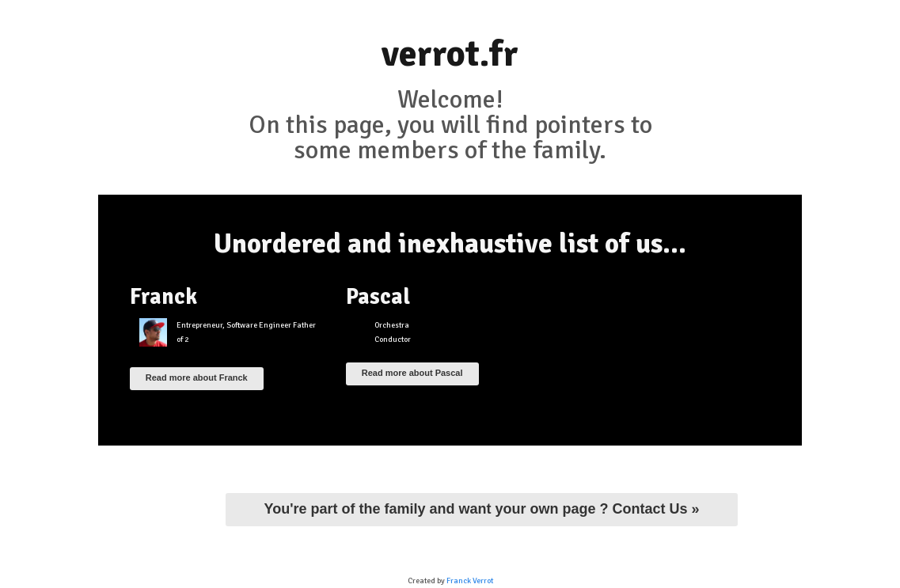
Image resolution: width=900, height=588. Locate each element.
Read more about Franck (197, 377)
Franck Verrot (470, 581)
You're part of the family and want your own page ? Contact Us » (481, 509)
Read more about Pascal (412, 373)
